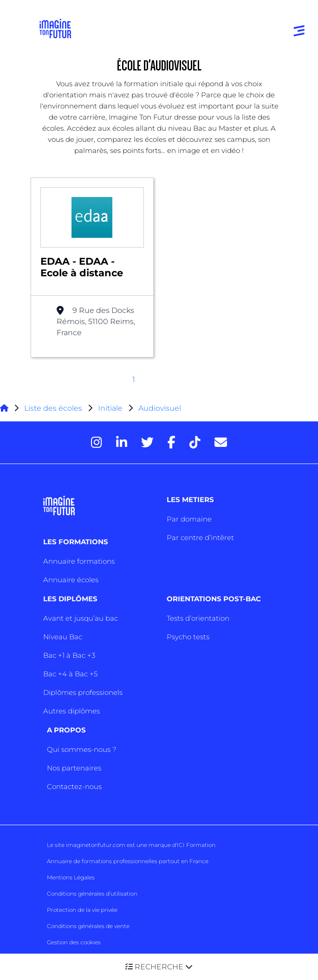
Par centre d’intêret (200, 538)
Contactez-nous (74, 786)
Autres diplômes (71, 711)
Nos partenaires (74, 768)
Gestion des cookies (74, 942)
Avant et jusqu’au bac (81, 618)
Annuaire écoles (71, 580)
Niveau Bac (63, 637)
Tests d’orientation (198, 618)
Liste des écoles (53, 408)
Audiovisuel (160, 408)
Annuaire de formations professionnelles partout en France (128, 861)
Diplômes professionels (83, 692)
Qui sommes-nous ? (81, 749)
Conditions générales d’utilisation (92, 894)
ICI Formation (196, 845)
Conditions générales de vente (88, 926)
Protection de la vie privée (82, 910)
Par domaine (189, 519)
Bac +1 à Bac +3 (69, 655)
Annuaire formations (79, 561)
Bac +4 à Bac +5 (70, 674)
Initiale (110, 408)
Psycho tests (188, 637)
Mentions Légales (71, 877)
